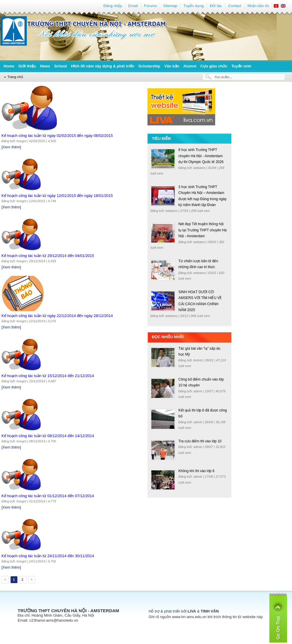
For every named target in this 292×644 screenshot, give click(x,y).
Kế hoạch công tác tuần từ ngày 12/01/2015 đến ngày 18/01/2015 (57, 196)
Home (9, 66)
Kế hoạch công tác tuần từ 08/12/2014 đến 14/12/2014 (48, 436)
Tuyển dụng (194, 6)
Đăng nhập (113, 6)
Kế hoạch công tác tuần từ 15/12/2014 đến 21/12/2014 (48, 376)
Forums (150, 6)
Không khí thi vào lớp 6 (196, 471)
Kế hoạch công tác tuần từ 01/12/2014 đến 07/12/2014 (48, 496)
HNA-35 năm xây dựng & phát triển (103, 66)
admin (198, 391)
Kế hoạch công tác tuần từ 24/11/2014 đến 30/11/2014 (48, 556)
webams (200, 168)
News (45, 66)
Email (133, 6)
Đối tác (216, 6)
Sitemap (170, 6)
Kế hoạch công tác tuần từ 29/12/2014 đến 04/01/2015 (48, 256)
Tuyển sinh (241, 66)
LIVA (192, 611)
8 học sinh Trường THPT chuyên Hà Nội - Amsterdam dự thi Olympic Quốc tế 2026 (201, 156)
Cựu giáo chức (214, 66)
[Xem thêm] (11, 147)
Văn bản (172, 66)
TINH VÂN (210, 611)
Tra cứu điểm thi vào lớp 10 (200, 441)
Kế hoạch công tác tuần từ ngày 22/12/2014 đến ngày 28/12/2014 (57, 316)
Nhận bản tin (258, 6)
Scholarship (149, 66)
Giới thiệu (27, 66)
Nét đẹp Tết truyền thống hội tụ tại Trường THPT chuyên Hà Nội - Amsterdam (203, 230)
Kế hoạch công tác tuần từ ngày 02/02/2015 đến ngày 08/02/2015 (57, 136)
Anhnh (199, 360)
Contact (235, 6)
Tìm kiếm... (223, 77)
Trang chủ (15, 77)
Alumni (190, 66)
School (60, 66)
